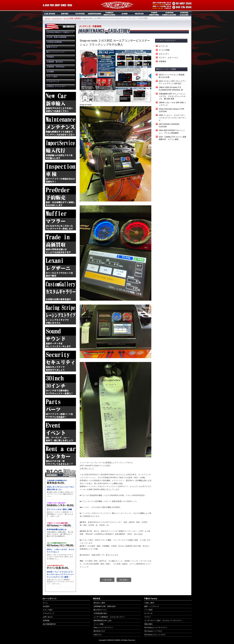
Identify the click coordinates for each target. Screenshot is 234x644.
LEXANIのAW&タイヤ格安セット (60, 32)
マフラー (139, 14)
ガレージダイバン (117, 6)
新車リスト (65, 14)
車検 (110, 14)
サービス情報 (68, 18)
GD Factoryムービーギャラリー (156, 627)
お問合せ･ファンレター (56, 86)
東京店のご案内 (99, 603)
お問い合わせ (48, 617)
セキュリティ (164, 54)
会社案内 (46, 606)
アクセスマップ (53, 81)
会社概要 (50, 72)
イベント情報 (98, 624)
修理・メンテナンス (152, 606)
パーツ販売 (154, 14)
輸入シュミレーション (56, 52)
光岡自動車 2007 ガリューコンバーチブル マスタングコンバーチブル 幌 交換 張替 (172, 96)
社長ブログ (98, 635)
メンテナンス (95, 14)
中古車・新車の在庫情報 (57, 37)
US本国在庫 (80, 14)
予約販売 (50, 57)
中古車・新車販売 (50, 14)
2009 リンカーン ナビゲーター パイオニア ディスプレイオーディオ (173, 118)
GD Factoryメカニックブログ (155, 635)
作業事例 (77, 18)
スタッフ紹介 (52, 77)
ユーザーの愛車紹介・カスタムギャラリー (109, 617)
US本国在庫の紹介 (100, 613)
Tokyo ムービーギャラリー (103, 627)
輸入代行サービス (100, 610)
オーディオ (124, 14)
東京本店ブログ (99, 631)
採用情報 (46, 620)
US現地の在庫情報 (54, 42)
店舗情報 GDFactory (56, 67)
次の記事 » (124, 580)
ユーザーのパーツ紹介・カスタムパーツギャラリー (163, 620)
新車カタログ (52, 47)
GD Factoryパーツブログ (153, 631)
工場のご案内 (149, 603)
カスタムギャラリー (184, 14)
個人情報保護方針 (49, 624)
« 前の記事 (107, 580)
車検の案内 (148, 624)
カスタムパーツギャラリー (169, 14)
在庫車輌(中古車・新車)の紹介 (105, 606)
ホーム (48, 18)
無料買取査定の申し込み (103, 620)
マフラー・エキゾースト (169, 58)
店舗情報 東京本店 (55, 62)
